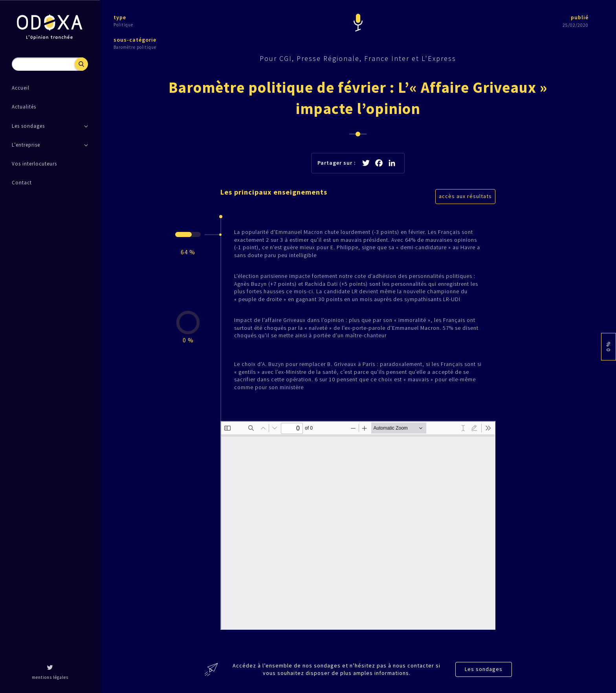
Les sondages (484, 669)
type (120, 17)
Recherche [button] (81, 64)
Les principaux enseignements (274, 192)
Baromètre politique (135, 47)
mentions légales (50, 677)
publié (580, 17)
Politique (123, 25)
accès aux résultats (465, 196)
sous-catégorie (135, 40)
